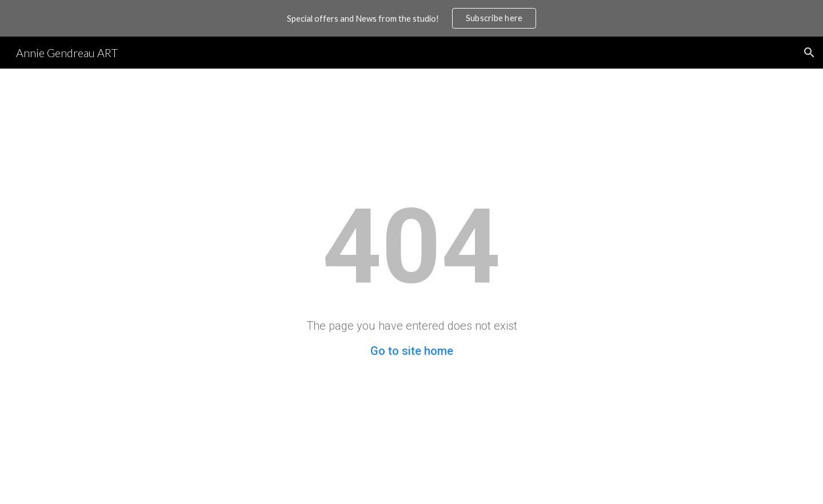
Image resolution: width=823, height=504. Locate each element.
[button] (809, 53)
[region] (411, 18)
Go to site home (412, 351)
